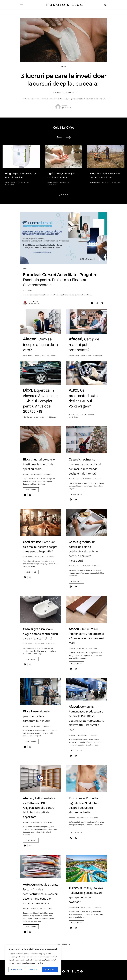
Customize (17, 969)
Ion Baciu (65, 106)
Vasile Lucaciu (10, 183)
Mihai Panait (33, 302)
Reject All (33, 969)
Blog (64, 67)
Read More (31, 490)
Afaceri (27, 269)
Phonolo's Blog (63, 5)
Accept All (50, 969)
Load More (62, 944)
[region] (33, 960)
